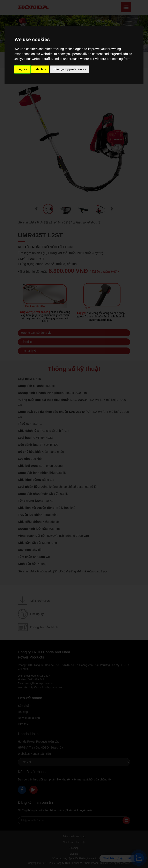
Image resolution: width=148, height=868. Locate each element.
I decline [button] (40, 69)
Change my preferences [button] (70, 69)
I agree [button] (22, 69)
